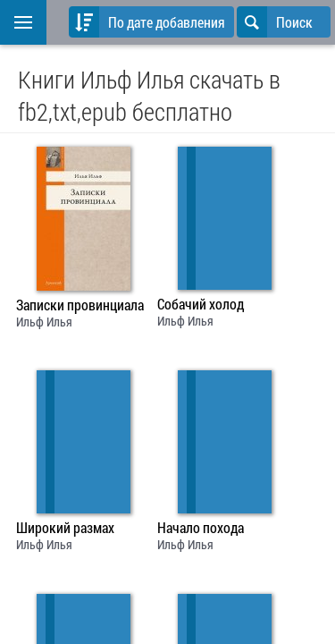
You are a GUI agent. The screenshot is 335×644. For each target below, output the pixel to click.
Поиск (275, 22)
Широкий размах (65, 528)
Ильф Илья (44, 322)
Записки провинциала (80, 305)
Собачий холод (201, 304)
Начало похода (201, 528)
